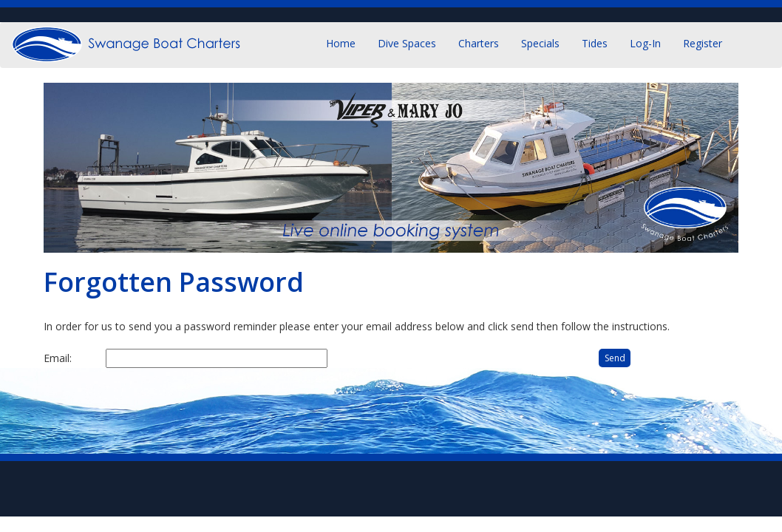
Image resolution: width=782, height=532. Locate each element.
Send (615, 358)
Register (703, 43)
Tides (595, 43)
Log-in (645, 43)
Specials (540, 43)
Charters (479, 43)
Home (341, 43)
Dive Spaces (407, 43)
